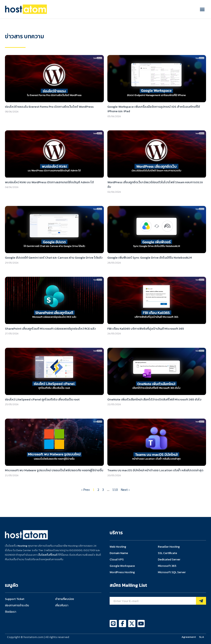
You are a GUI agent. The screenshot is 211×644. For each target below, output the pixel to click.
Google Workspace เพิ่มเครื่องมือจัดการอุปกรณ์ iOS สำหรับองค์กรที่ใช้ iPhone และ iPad (154, 109)
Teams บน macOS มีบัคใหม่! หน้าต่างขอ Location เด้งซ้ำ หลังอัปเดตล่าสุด (155, 470)
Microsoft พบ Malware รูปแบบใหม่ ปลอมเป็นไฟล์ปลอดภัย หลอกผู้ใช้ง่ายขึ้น (54, 470)
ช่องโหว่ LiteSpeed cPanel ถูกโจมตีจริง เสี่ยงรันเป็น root (42, 399)
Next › (125, 489)
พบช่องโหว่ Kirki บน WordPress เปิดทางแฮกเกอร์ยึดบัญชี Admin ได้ (49, 182)
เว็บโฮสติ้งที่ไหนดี (48, 555)
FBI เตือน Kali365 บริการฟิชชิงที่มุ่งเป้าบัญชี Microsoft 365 (146, 328)
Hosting (22, 546)
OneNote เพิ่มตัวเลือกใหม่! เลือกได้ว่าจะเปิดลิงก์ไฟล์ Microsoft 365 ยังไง (154, 399)
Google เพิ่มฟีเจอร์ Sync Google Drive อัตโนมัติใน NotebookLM (150, 257)
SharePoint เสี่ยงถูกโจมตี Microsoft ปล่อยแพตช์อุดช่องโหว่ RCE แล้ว (50, 328)
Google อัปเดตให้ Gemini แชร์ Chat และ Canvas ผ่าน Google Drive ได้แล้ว (54, 257)
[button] (202, 9)
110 (115, 489)
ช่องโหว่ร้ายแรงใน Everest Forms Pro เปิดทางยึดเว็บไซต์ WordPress (49, 107)
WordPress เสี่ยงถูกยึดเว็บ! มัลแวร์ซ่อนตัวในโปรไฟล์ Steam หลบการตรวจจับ (155, 184)
